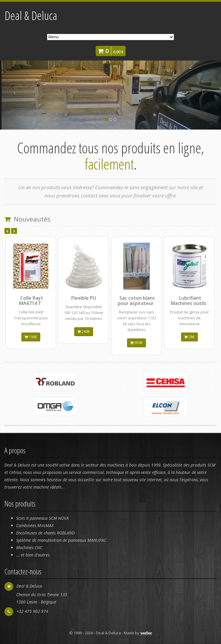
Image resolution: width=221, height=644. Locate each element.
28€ (189, 337)
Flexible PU (84, 298)
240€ (84, 332)
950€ (136, 343)
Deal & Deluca (31, 15)
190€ (31, 337)
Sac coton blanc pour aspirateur (136, 301)
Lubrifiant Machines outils (189, 301)
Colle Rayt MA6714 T (31, 301)
